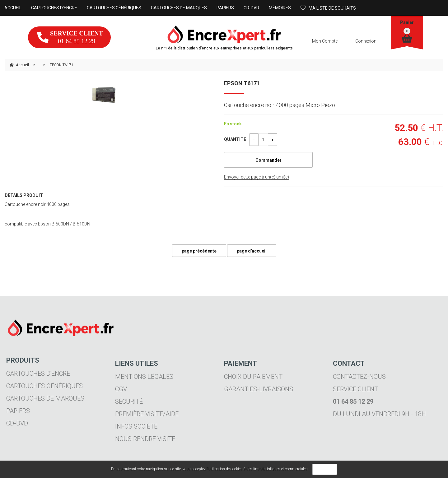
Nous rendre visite (145, 439)
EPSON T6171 (242, 83)
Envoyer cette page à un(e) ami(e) (257, 177)
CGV (121, 389)
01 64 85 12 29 (70, 37)
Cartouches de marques (45, 398)
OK (325, 469)
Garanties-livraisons (259, 389)
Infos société (136, 426)
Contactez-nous (359, 377)
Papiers (18, 411)
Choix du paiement (253, 377)
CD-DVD (17, 423)
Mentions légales (144, 377)
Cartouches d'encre (38, 374)
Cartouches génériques (44, 386)
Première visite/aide (147, 414)
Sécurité (129, 401)
